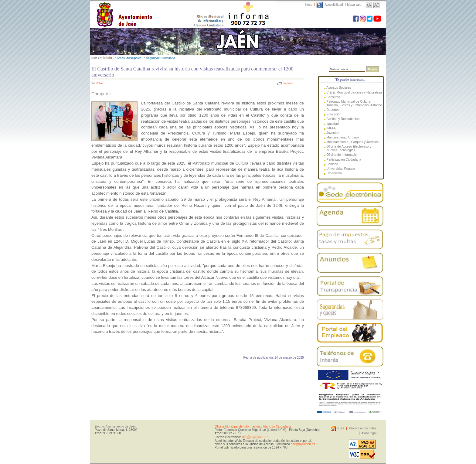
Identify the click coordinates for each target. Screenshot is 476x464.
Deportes (333, 110)
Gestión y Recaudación (343, 119)
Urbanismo (334, 173)
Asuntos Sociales (339, 87)
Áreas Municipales (129, 58)
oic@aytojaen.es (255, 437)
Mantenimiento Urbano (343, 137)
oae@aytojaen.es (303, 444)
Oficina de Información (342, 155)
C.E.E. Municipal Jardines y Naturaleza (354, 92)
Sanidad (332, 164)
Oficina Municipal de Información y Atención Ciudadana (253, 426)
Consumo (333, 97)
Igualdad (332, 124)
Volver (100, 83)
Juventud (333, 133)
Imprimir (289, 83)
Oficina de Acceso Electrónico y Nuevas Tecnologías (349, 148)
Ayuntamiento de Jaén (151, 8)
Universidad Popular (341, 169)
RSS (340, 428)
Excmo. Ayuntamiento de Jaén (115, 426)
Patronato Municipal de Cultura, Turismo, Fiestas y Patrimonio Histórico (354, 103)
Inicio (309, 5)
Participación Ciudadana (344, 159)
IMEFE (331, 128)
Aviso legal (369, 433)
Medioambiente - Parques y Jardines (352, 142)
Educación (334, 114)
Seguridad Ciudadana (161, 58)
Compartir (101, 94)
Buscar (373, 69)
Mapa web (354, 5)
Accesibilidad (334, 5)
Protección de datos (363, 428)
